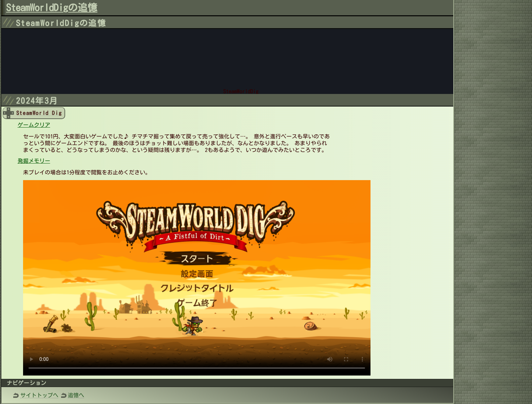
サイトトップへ (39, 395)
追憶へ (76, 395)
